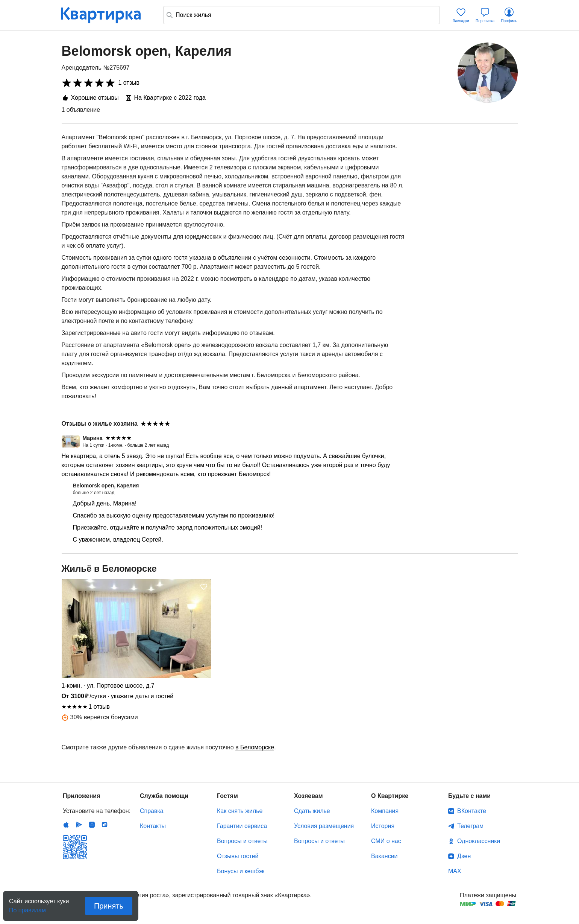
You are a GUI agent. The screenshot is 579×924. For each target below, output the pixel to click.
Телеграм (470, 826)
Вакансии (384, 856)
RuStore (105, 825)
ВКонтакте (472, 811)
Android (79, 825)
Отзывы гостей (238, 856)
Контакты (153, 826)
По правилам (27, 908)
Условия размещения (324, 826)
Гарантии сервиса (242, 826)
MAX (455, 871)
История (383, 826)
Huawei (92, 825)
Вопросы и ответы (242, 841)
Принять (109, 906)
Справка (152, 811)
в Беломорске (255, 747)
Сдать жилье (312, 811)
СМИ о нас (386, 841)
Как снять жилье (240, 811)
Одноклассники (479, 841)
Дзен (464, 856)
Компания (385, 811)
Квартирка (106, 15)
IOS (66, 825)
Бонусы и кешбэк (241, 871)
